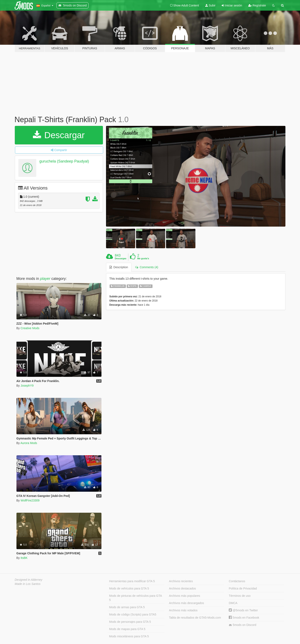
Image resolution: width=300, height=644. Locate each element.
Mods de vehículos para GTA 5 (129, 588)
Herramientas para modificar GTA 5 (132, 581)
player (45, 279)
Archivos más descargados (186, 603)
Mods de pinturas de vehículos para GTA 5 (136, 598)
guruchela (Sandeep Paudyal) (64, 161)
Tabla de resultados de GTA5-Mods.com (195, 618)
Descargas (121, 258)
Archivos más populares (184, 596)
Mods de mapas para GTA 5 (127, 629)
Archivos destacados (182, 588)
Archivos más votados (183, 610)
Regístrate (257, 5)
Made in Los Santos (28, 584)
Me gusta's (143, 258)
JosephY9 (27, 386)
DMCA (233, 603)
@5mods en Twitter (243, 610)
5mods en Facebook (244, 618)
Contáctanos (237, 581)
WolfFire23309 (30, 500)
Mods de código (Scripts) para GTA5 (133, 614)
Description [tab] (119, 267)
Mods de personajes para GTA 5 (130, 622)
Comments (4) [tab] (147, 267)
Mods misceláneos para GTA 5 (129, 636)
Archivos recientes (181, 581)
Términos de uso (240, 596)
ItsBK (24, 558)
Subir (210, 5)
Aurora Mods (29, 443)
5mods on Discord (242, 625)
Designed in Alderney (29, 580)
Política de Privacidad (243, 588)
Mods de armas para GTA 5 (127, 607)
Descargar (59, 135)
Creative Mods (30, 328)
